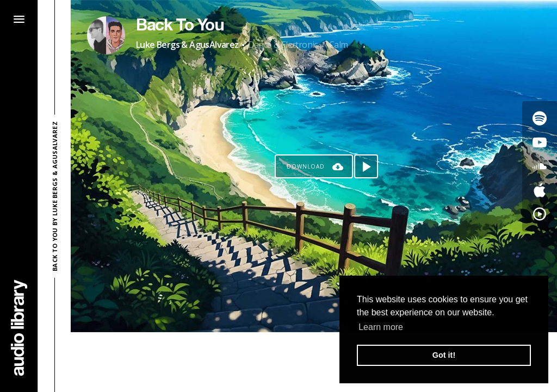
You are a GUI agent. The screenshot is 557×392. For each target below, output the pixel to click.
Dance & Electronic (283, 45)
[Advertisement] (314, 362)
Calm (339, 45)
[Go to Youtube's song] (540, 142)
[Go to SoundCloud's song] (540, 166)
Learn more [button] (381, 327)
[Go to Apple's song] (540, 190)
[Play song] (366, 166)
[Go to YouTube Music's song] (540, 214)
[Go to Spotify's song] (540, 119)
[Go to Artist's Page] (106, 35)
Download (306, 166)
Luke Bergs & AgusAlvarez (187, 45)
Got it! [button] (444, 355)
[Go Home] (19, 328)
